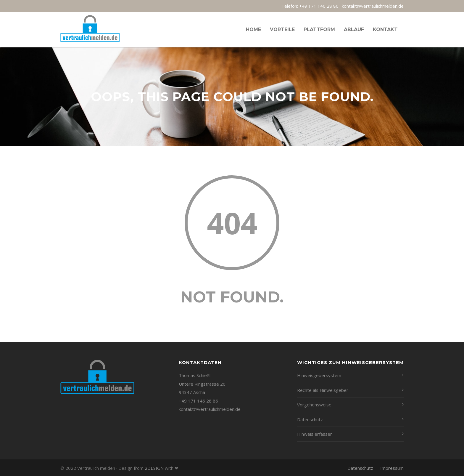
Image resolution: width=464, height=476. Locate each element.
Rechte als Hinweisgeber (323, 390)
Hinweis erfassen (315, 434)
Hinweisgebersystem (319, 375)
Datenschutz (310, 419)
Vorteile (282, 29)
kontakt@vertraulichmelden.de (373, 6)
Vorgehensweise (314, 405)
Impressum (392, 468)
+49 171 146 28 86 (319, 6)
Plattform (319, 29)
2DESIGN (154, 468)
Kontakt (385, 29)
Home (253, 29)
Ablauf (354, 29)
